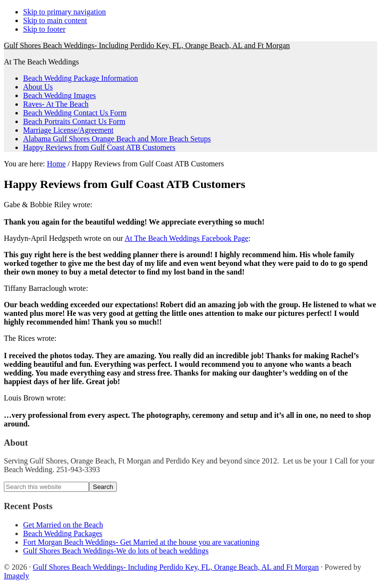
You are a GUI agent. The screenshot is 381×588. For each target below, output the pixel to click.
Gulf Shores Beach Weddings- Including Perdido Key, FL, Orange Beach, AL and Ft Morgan (147, 45)
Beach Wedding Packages (63, 533)
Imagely (16, 576)
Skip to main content (55, 20)
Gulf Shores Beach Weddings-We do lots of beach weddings (116, 551)
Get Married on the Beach (63, 525)
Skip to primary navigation (64, 12)
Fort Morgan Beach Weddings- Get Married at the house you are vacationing (141, 542)
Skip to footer (44, 29)
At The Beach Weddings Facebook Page (186, 238)
